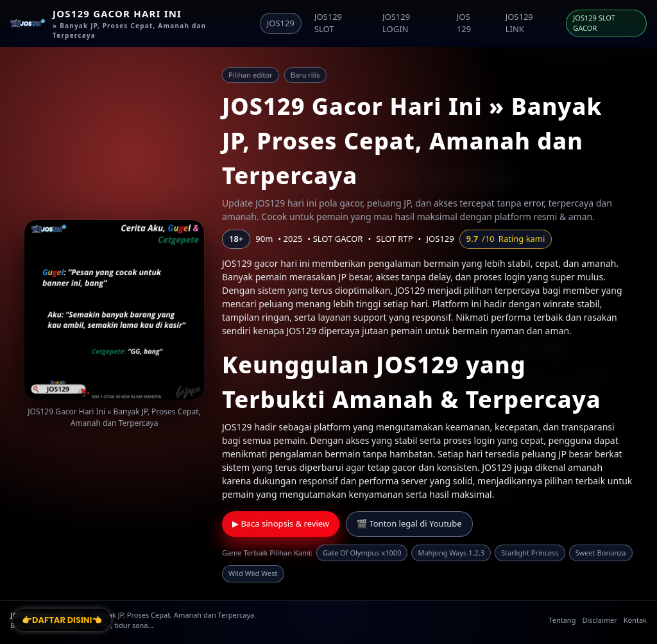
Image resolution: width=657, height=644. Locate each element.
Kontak (635, 620)
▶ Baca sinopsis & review (281, 523)
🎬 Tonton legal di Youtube (409, 523)
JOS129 (281, 23)
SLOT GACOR (338, 239)
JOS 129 (464, 23)
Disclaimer (599, 620)
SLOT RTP (394, 239)
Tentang (562, 620)
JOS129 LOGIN (396, 23)
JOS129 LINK (519, 23)
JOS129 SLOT (328, 23)
